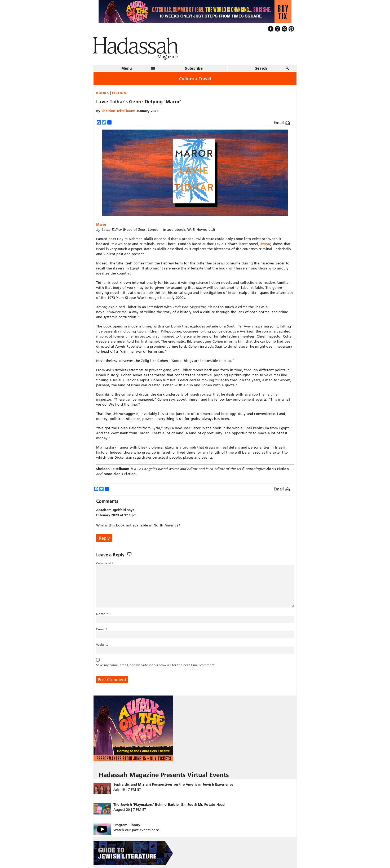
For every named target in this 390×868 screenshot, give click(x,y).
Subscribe (194, 68)
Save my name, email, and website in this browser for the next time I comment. (156, 665)
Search (261, 68)
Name (102, 614)
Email (282, 123)
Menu (127, 68)
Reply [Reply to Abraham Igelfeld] (104, 538)
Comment (105, 563)
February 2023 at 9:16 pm (116, 515)
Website (102, 645)
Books (102, 93)
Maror (101, 224)
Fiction (119, 93)
